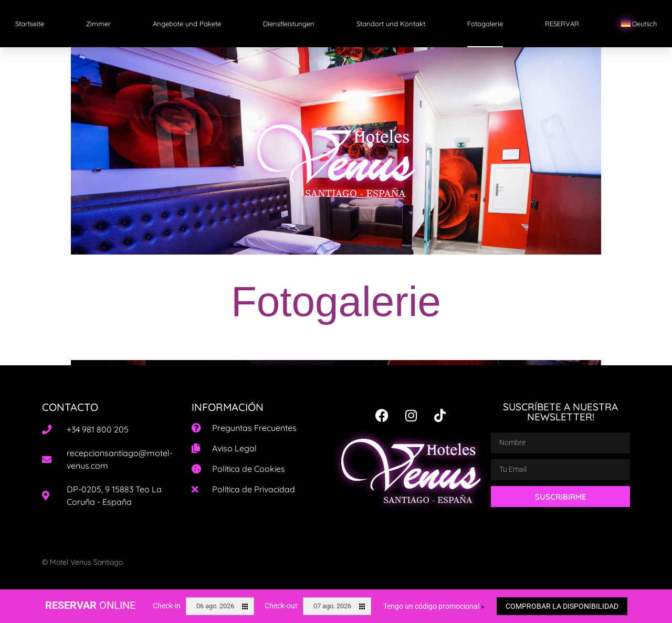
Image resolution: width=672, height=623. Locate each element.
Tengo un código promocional (434, 606)
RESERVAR (562, 24)
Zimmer (98, 24)
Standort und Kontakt (391, 24)
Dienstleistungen (289, 24)
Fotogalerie (485, 24)
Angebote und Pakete (187, 24)
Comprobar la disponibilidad (562, 606)
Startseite (30, 24)
